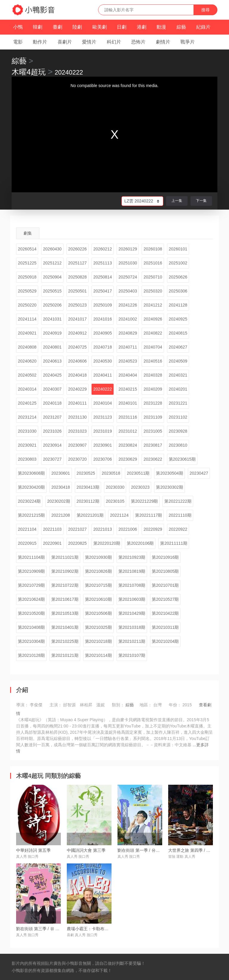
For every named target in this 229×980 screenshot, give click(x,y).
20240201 (178, 389)
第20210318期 (132, 627)
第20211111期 (174, 543)
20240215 (128, 389)
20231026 (52, 431)
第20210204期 (165, 641)
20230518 (111, 473)
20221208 (61, 515)
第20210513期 (65, 613)
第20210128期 (31, 655)
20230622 (153, 459)
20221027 (78, 529)
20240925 (178, 319)
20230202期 (58, 501)
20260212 (103, 249)
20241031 (52, 319)
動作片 (40, 42)
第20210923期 (132, 557)
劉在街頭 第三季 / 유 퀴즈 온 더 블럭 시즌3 (56, 929)
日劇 (122, 27)
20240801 (52, 347)
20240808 (27, 347)
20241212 (153, 305)
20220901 (52, 543)
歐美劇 (100, 27)
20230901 (103, 445)
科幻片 (114, 42)
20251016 (153, 263)
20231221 (178, 403)
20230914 (52, 445)
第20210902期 (65, 571)
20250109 (103, 305)
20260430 (52, 249)
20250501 (78, 291)
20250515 (52, 291)
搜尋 (205, 10)
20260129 (128, 249)
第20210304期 (31, 641)
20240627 (178, 347)
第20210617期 (65, 599)
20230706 (103, 459)
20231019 (103, 431)
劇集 (28, 233)
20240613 (52, 361)
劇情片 (163, 42)
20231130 (78, 417)
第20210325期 (98, 627)
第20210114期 (98, 655)
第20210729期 (31, 585)
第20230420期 (31, 487)
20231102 (178, 417)
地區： (146, 705)
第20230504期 (169, 473)
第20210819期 (132, 571)
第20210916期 (165, 557)
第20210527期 (165, 599)
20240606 (78, 361)
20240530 (103, 361)
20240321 (178, 375)
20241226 (128, 305)
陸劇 (77, 27)
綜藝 (181, 27)
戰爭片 (188, 42)
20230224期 (29, 501)
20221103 (52, 529)
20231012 (128, 431)
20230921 (27, 445)
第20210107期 (132, 655)
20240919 (52, 333)
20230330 (115, 487)
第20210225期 (65, 641)
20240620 (27, 361)
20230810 (178, 445)
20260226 (78, 249)
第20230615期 (182, 459)
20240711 (128, 347)
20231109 (153, 417)
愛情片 (89, 42)
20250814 (103, 277)
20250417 (103, 291)
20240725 (78, 347)
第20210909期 (31, 571)
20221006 (128, 529)
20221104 (27, 529)
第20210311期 (165, 627)
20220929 (153, 529)
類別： (118, 705)
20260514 (27, 249)
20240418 (78, 375)
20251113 (103, 263)
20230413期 (88, 487)
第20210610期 (98, 599)
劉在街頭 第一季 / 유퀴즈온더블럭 (149, 850)
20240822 (153, 333)
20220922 (178, 529)
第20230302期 (169, 487)
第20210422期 (165, 613)
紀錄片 (203, 27)
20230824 (128, 445)
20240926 (153, 319)
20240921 (27, 333)
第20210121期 (65, 655)
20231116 (128, 417)
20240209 (153, 389)
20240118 (52, 403)
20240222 (103, 389)
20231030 (27, 431)
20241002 (128, 319)
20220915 (27, 543)
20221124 (119, 515)
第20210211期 (132, 641)
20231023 (78, 431)
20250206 (52, 305)
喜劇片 (65, 42)
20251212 (52, 263)
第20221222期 (178, 501)
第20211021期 (65, 557)
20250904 (52, 277)
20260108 (153, 249)
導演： (22, 705)
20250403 (128, 291)
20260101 (178, 249)
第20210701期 (165, 585)
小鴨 (18, 27)
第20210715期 (98, 585)
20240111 (78, 403)
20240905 (103, 333)
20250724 (128, 277)
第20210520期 (31, 613)
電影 (18, 42)
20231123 (103, 417)
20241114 (27, 319)
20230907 (78, 445)
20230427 (199, 473)
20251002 (178, 263)
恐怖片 (138, 42)
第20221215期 (31, 515)
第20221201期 (90, 515)
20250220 (27, 305)
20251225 (27, 263)
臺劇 (58, 27)
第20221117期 (148, 515)
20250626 (178, 277)
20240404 (128, 375)
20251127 (78, 263)
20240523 (128, 361)
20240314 (27, 389)
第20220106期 (140, 543)
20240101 (128, 403)
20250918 (27, 277)
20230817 (153, 445)
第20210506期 (98, 613)
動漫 (161, 27)
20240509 (178, 361)
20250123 (78, 305)
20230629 (128, 459)
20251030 (128, 263)
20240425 (52, 375)
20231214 (27, 417)
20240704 (153, 347)
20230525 (86, 473)
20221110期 (180, 515)
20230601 (61, 473)
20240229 (78, 389)
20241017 (78, 319)
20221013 (103, 529)
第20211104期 (31, 557)
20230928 (178, 431)
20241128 (178, 305)
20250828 (78, 277)
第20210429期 (132, 613)
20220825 (78, 543)
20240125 (27, 403)
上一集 (177, 201)
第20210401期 (65, 627)
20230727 (52, 459)
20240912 (78, 333)
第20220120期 (107, 543)
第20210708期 (132, 585)
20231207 (52, 417)
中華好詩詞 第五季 (33, 850)
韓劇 (38, 27)
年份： (175, 705)
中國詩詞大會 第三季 (86, 850)
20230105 (115, 501)
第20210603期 (132, 599)
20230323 (140, 487)
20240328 (153, 375)
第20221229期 (144, 501)
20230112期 (88, 501)
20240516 (153, 361)
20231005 (153, 431)
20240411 (103, 375)
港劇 (142, 27)
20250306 (178, 291)
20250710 (153, 277)
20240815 (178, 333)
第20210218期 (98, 641)
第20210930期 (98, 557)
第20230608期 (31, 473)
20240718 (103, 347)
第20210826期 (98, 571)
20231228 (153, 403)
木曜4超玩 (29, 72)
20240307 (52, 389)
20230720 (78, 459)
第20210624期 (31, 599)
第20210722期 (65, 585)
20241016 (103, 319)
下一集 (201, 201)
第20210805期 (165, 571)
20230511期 (138, 473)
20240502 (27, 375)
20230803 (27, 459)
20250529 (27, 291)
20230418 (61, 487)
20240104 (103, 403)
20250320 (153, 291)
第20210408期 (31, 627)
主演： (56, 705)
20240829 (128, 333)
